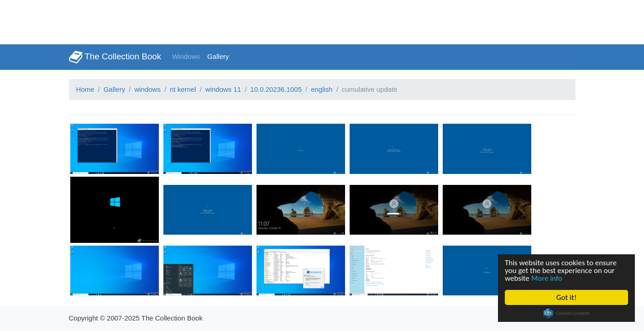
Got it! (566, 297)
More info (547, 278)
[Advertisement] (166, 21)
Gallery (218, 56)
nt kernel (183, 89)
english (322, 89)
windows (147, 89)
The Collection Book (115, 57)
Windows (186, 56)
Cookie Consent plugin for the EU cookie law (566, 313)
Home (85, 89)
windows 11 (223, 89)
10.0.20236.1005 (276, 89)
